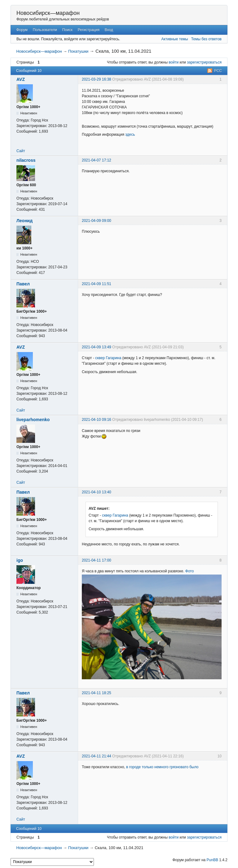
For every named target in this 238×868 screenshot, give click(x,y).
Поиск (67, 30)
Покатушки (78, 51)
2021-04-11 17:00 (97, 560)
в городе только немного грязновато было (162, 767)
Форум (22, 30)
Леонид (24, 221)
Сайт (21, 151)
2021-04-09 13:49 (97, 347)
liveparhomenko (33, 420)
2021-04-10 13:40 (97, 492)
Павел (23, 284)
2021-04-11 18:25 (97, 693)
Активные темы (175, 39)
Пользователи (45, 30)
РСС (218, 71)
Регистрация (89, 30)
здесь (130, 134)
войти (174, 62)
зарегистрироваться (204, 62)
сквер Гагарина (108, 358)
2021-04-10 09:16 (97, 420)
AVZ (21, 79)
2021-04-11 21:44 (97, 756)
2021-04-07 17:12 (97, 160)
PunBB (212, 860)
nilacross (26, 160)
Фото (190, 571)
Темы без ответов (206, 39)
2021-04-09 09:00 (97, 221)
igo (20, 560)
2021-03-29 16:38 (97, 79)
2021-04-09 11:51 (97, 284)
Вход (109, 30)
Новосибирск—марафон (48, 13)
